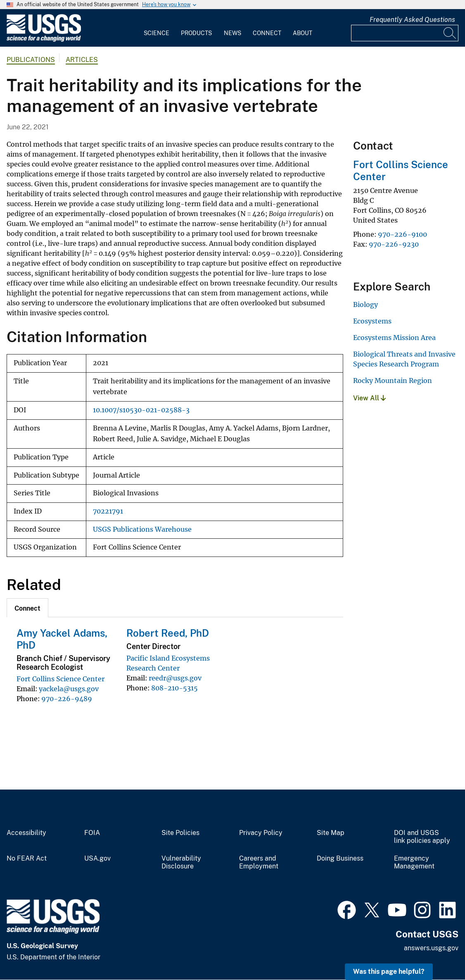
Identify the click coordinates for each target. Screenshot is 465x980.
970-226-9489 (67, 699)
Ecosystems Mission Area (394, 338)
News (232, 33)
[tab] (27, 608)
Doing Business (340, 859)
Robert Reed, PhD (168, 633)
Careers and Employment (259, 862)
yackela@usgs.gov (69, 689)
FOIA (92, 833)
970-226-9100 (402, 234)
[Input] (405, 33)
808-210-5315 (174, 688)
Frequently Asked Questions (412, 20)
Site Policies (180, 833)
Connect (267, 33)
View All (369, 398)
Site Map (331, 833)
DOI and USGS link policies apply (422, 837)
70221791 (108, 511)
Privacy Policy (261, 833)
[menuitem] (157, 28)
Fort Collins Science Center (60, 679)
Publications (31, 60)
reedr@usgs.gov (175, 678)
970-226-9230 (394, 244)
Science (157, 33)
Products (196, 33)
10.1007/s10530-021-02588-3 (141, 410)
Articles (82, 60)
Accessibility (26, 833)
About (302, 33)
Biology (365, 304)
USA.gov (97, 859)
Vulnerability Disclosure (181, 862)
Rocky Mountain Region (393, 381)
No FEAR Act (27, 859)
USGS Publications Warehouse (142, 529)
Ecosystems (372, 321)
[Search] (450, 33)
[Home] (44, 40)
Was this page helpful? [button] (389, 972)
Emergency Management (414, 862)
